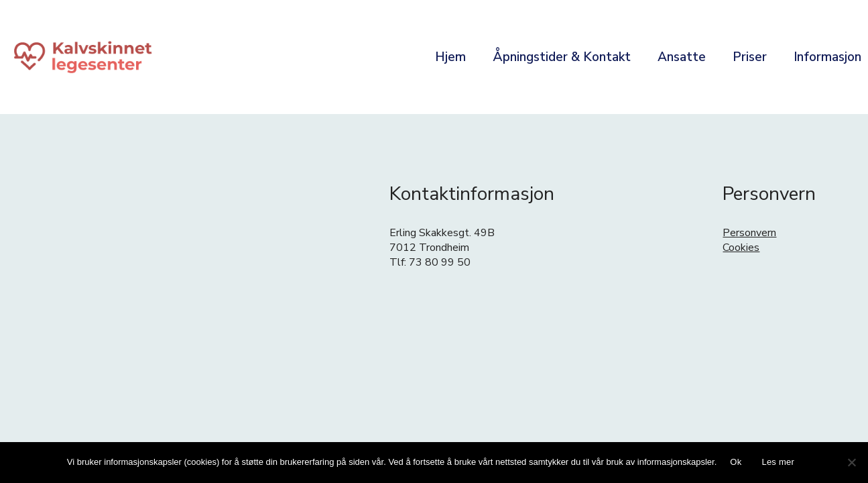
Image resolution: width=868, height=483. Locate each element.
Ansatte (682, 57)
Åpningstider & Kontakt (562, 57)
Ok (736, 462)
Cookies (741, 248)
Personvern (749, 233)
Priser (750, 57)
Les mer (778, 462)
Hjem (450, 57)
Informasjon (827, 57)
